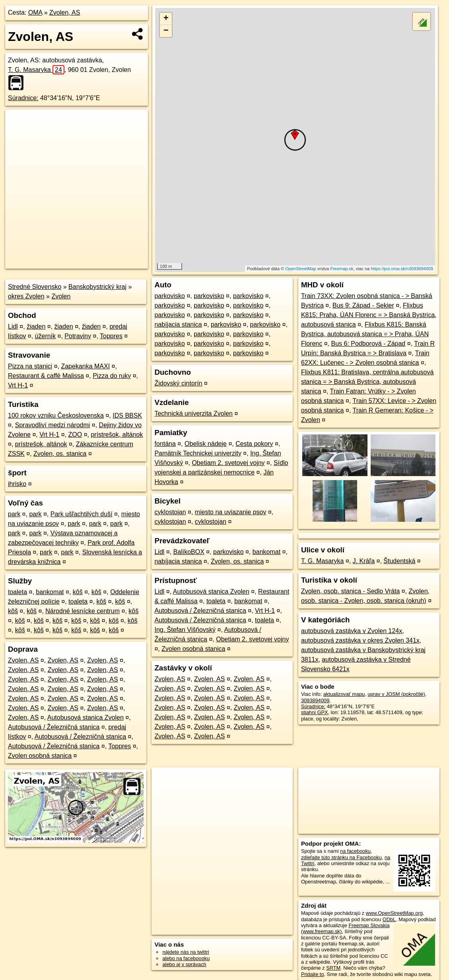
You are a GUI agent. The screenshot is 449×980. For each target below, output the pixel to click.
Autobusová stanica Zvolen (86, 718)
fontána (165, 444)
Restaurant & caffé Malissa (46, 376)
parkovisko (169, 296)
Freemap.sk (342, 269)
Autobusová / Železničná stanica (54, 727)
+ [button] (166, 19)
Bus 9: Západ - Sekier (363, 305)
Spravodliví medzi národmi (53, 425)
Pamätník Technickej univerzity (198, 453)
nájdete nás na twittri (186, 952)
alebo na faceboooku (186, 958)
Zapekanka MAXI (85, 366)
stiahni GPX (315, 712)
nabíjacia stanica (178, 324)
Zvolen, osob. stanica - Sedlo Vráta (350, 591)
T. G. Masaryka (36, 70)
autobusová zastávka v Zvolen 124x (352, 631)
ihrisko (17, 484)
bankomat (50, 592)
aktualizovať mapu (344, 694)
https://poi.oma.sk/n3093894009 (402, 269)
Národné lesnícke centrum (83, 611)
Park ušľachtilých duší (82, 514)
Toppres (111, 336)
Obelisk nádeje (206, 444)
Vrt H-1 (18, 385)
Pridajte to (313, 974)
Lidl (13, 326)
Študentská (399, 561)
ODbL (389, 919)
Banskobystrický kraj (97, 287)
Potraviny (78, 336)
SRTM (333, 968)
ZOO (75, 435)
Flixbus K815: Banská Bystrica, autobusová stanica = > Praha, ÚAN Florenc (365, 334)
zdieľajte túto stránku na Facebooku (341, 857)
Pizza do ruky (112, 376)
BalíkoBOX (189, 552)
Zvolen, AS (65, 13)
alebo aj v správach (184, 964)
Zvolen (61, 296)
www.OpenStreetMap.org (394, 913)
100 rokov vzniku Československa (56, 415)
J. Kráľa (364, 561)
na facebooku (355, 851)
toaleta (17, 592)
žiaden (36, 326)
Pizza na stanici (30, 366)
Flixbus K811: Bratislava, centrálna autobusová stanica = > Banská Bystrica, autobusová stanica (367, 382)
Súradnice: (23, 98)
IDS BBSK (127, 415)
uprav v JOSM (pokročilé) (396, 694)
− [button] (166, 31)
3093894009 (315, 700)
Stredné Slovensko (35, 287)
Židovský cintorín (178, 383)
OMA (35, 13)
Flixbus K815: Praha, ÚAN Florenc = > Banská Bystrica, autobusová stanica (369, 315)
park (14, 514)
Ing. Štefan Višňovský (185, 630)
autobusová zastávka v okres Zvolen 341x (360, 640)
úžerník (45, 336)
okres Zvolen (26, 296)
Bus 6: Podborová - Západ (368, 344)
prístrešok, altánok (117, 435)
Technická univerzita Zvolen (193, 413)
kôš (78, 592)
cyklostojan (170, 512)
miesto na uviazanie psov (231, 512)
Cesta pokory (254, 444)
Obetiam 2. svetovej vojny (228, 463)
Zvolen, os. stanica (60, 454)
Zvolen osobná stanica (40, 756)
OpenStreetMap (301, 269)
